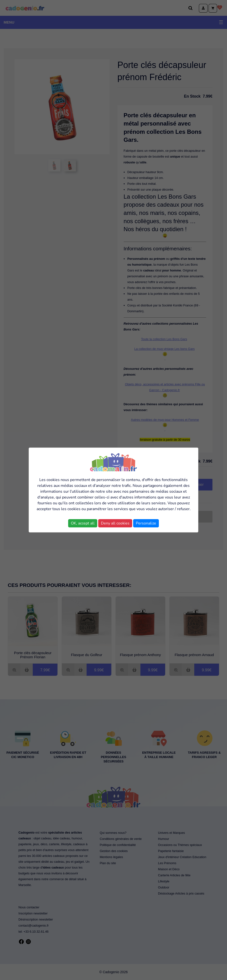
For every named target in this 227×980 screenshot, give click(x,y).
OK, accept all (83, 523)
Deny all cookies (115, 523)
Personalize (146, 523)
